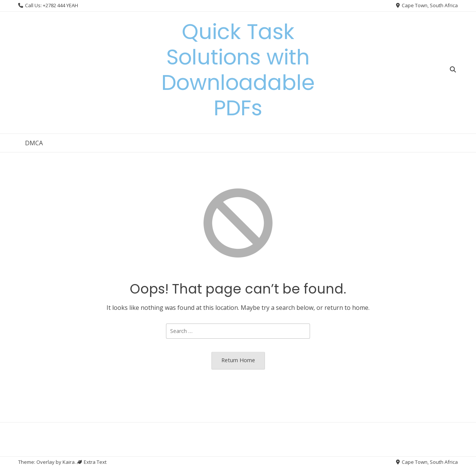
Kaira (69, 462)
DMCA (34, 143)
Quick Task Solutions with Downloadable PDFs (238, 70)
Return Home (238, 360)
